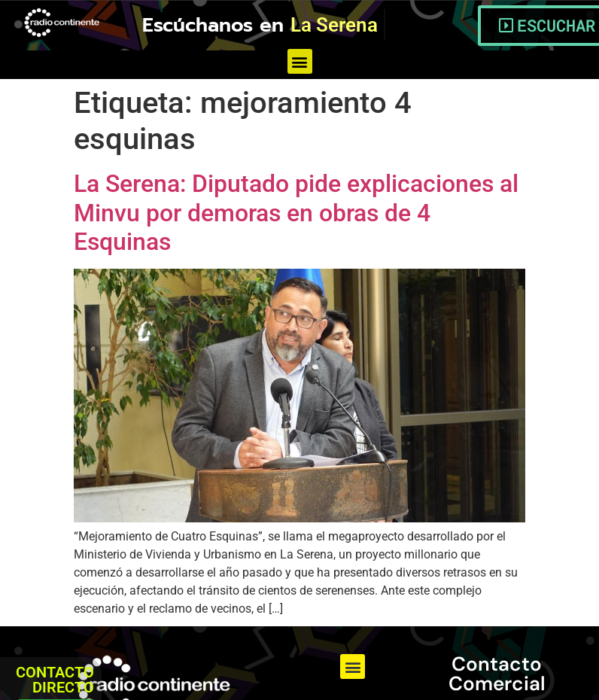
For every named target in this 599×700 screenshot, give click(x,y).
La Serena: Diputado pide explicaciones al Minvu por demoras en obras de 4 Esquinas (296, 213)
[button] (300, 61)
